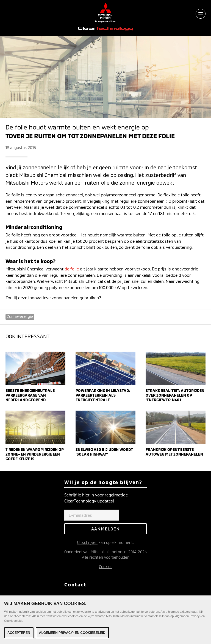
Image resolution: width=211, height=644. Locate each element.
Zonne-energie (20, 316)
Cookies (106, 567)
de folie (72, 269)
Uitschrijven (87, 542)
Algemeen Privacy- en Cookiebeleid (72, 633)
